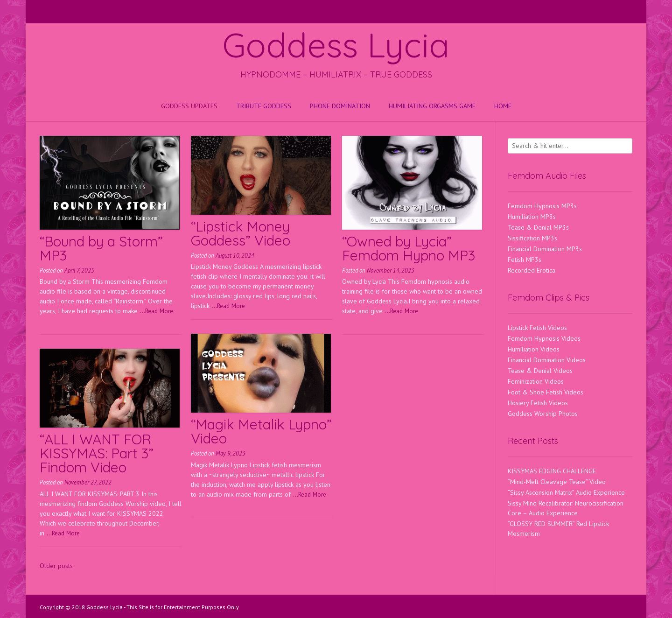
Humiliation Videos (534, 349)
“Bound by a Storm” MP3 (101, 248)
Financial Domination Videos (547, 360)
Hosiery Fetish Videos (538, 403)
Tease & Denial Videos (540, 371)
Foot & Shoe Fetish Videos (546, 392)
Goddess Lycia (336, 45)
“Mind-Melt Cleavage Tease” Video (557, 482)
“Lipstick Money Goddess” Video (241, 233)
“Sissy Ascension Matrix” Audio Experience (566, 492)
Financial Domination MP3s (545, 249)
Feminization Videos (536, 381)
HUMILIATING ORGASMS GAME (432, 106)
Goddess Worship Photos (543, 414)
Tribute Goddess (264, 106)
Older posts (56, 566)
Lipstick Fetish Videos (537, 328)
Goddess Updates (189, 106)
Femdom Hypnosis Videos (544, 338)
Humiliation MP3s (532, 217)
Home (503, 106)
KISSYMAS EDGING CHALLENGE (552, 471)
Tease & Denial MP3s (538, 227)
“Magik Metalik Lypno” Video (261, 431)
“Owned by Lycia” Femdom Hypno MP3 (409, 248)
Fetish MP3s (525, 260)
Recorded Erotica (532, 270)
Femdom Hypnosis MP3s (542, 206)
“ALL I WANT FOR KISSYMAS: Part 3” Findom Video (97, 453)
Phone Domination (340, 106)
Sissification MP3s (532, 238)
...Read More (157, 311)
